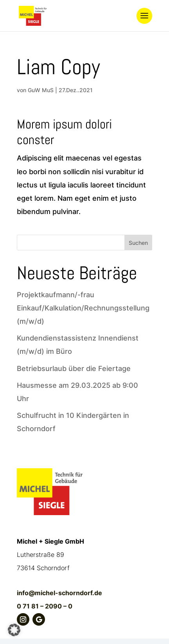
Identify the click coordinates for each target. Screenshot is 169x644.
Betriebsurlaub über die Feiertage (74, 368)
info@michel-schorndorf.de (59, 593)
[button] (14, 630)
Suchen (138, 243)
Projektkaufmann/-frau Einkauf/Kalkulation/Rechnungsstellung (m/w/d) (83, 308)
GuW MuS (41, 90)
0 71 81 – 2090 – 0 (45, 606)
